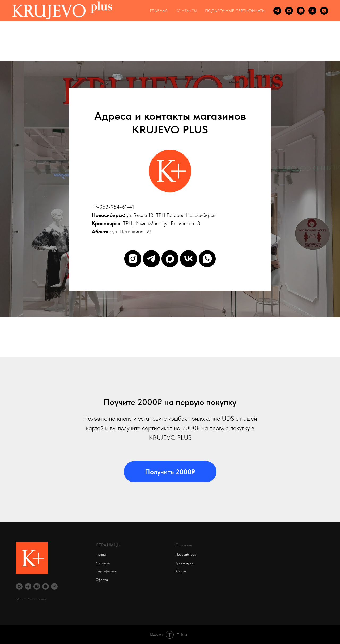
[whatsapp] (301, 11)
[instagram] (324, 11)
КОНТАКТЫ (186, 11)
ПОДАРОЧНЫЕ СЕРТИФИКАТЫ (235, 11)
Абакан (181, 571)
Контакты (103, 563)
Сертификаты (106, 571)
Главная (101, 554)
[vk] (312, 11)
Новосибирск (186, 554)
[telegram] (277, 11)
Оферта (102, 580)
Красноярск (184, 563)
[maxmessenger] (289, 11)
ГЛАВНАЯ (159, 11)
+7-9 (97, 207)
